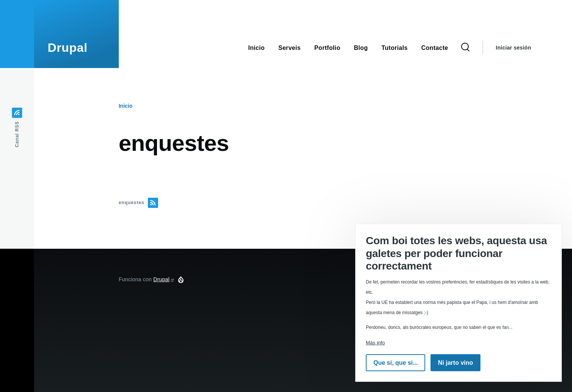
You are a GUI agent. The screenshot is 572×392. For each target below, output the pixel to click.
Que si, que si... (396, 363)
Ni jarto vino (455, 363)
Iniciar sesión (514, 48)
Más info (375, 343)
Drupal (68, 48)
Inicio (126, 106)
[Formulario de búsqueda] (465, 48)
